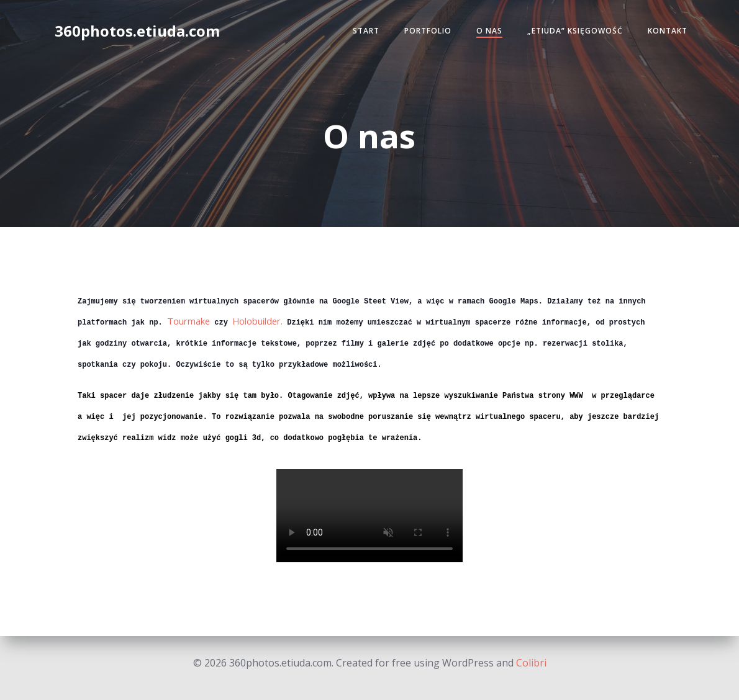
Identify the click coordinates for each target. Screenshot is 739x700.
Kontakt (663, 33)
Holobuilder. (257, 320)
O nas (484, 33)
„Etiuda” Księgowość (570, 33)
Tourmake (188, 320)
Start (361, 33)
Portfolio (423, 33)
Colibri (531, 663)
